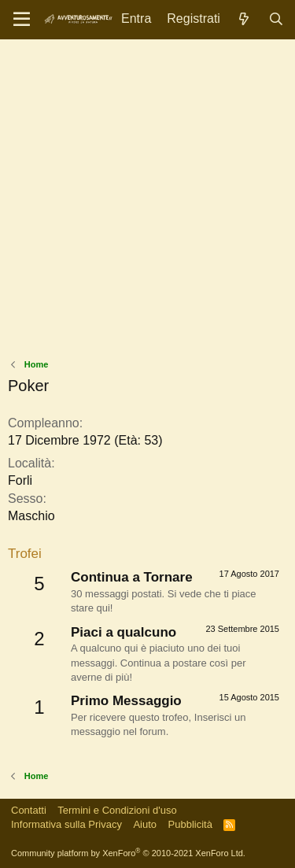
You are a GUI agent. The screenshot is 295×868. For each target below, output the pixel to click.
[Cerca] (276, 19)
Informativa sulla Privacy (66, 824)
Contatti (29, 810)
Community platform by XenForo (128, 853)
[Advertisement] (147, 203)
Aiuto (145, 824)
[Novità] (244, 19)
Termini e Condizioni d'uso (117, 810)
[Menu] (22, 20)
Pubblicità (190, 824)
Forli (20, 480)
